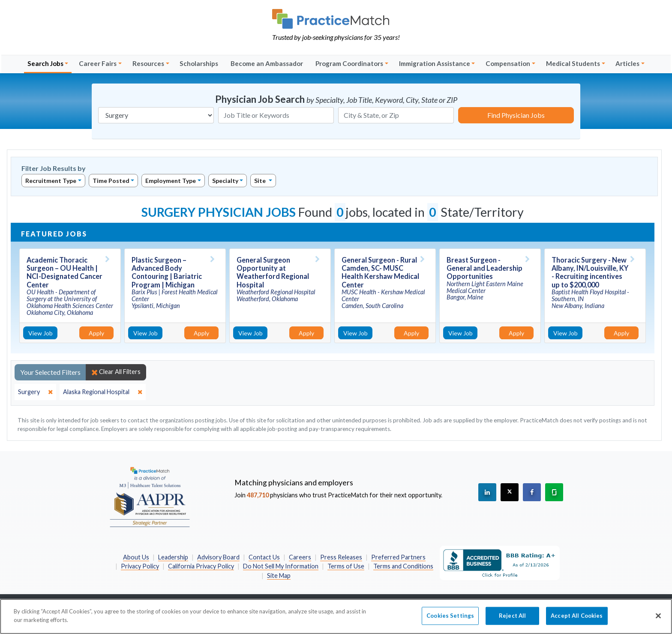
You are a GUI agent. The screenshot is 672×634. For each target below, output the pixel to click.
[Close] (658, 621)
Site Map (279, 576)
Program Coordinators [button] (349, 63)
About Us (136, 557)
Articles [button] (627, 63)
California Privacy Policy (201, 566)
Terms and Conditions (403, 566)
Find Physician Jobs (516, 115)
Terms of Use (346, 566)
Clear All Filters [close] (116, 372)
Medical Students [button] (573, 63)
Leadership (173, 557)
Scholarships (199, 63)
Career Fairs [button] (98, 63)
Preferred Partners (398, 557)
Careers (300, 557)
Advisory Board (218, 557)
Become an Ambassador (267, 63)
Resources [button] (148, 63)
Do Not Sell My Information (281, 566)
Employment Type (171, 181)
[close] (35, 392)
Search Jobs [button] (45, 63)
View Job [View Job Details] (40, 333)
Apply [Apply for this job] (96, 333)
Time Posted (111, 181)
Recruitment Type (51, 181)
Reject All (512, 620)
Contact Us (264, 557)
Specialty (225, 181)
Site (261, 181)
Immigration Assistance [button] (435, 63)
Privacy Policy (140, 566)
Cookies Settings (450, 620)
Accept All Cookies (577, 620)
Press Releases (341, 557)
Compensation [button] (508, 63)
